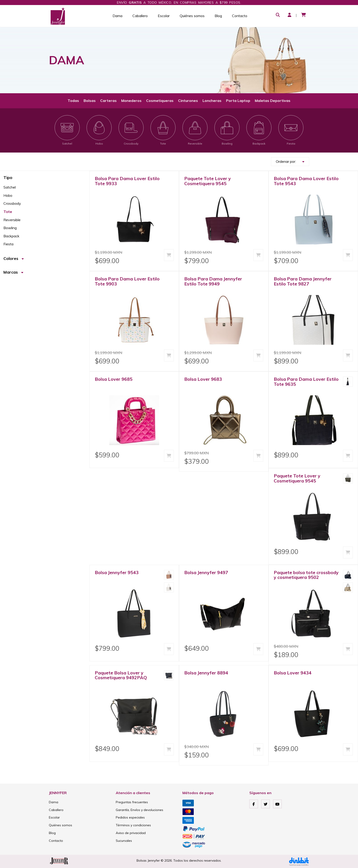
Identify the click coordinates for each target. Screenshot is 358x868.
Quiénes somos (192, 16)
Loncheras (212, 101)
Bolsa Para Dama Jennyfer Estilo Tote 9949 (213, 281)
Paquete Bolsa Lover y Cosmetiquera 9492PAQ (121, 675)
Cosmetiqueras (160, 101)
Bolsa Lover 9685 (114, 379)
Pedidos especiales (130, 817)
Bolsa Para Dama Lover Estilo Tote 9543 (306, 181)
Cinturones (188, 101)
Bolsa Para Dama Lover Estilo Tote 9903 (127, 281)
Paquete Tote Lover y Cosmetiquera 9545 (208, 181)
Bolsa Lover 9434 (293, 673)
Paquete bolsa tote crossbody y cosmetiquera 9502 (306, 575)
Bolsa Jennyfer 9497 (206, 572)
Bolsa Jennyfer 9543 (117, 572)
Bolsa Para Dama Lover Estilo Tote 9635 (306, 382)
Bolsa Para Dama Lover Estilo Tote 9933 (127, 181)
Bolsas (90, 101)
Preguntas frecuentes (132, 802)
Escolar (164, 16)
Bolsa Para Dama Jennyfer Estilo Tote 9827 (303, 281)
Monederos (131, 101)
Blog (218, 16)
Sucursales (124, 841)
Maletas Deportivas (273, 101)
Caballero (140, 16)
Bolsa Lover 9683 (203, 379)
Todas (73, 101)
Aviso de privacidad (131, 833)
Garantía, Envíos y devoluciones (140, 810)
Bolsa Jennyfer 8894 (206, 673)
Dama (117, 16)
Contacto (240, 16)
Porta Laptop (238, 101)
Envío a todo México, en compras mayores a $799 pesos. (179, 3)
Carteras (108, 101)
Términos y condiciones (133, 825)
